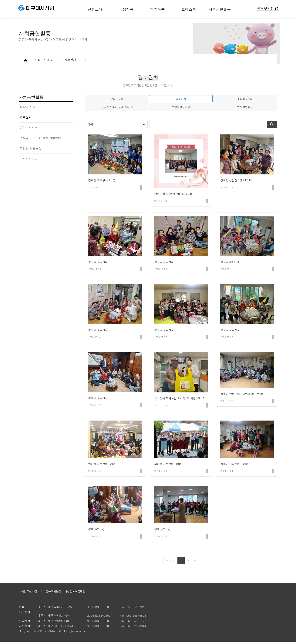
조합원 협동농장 (30, 148)
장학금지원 (117, 99)
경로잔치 (26, 117)
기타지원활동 (29, 159)
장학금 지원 (27, 107)
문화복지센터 (29, 128)
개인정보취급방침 (78, 593)
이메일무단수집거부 (31, 593)
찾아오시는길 (55, 593)
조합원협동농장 (181, 108)
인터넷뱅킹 (266, 9)
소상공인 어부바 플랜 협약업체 (40, 138)
